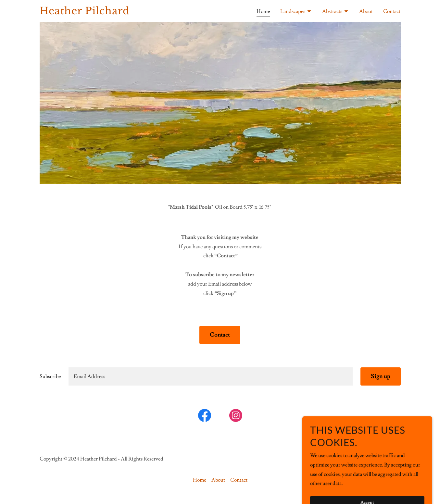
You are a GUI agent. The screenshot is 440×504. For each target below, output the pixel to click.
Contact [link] (392, 11)
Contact (220, 335)
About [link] (366, 11)
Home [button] (200, 480)
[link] (103, 13)
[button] (296, 12)
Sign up (381, 376)
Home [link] (263, 11)
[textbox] (211, 376)
